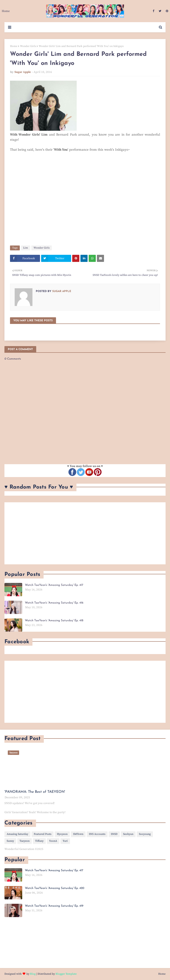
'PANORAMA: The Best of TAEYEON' (35, 792)
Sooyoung (145, 834)
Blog (33, 974)
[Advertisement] (85, 533)
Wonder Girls (28, 46)
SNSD (114, 834)
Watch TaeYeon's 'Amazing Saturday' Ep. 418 (54, 621)
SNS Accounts (97, 834)
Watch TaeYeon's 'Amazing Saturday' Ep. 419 (54, 906)
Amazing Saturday (17, 834)
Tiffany (39, 841)
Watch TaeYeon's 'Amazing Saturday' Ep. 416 (54, 603)
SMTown (78, 834)
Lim (26, 248)
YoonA (53, 841)
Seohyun (128, 834)
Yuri (65, 841)
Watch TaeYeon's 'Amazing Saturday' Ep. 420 (55, 888)
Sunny (10, 841)
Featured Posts (43, 834)
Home (14, 46)
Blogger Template (66, 974)
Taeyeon (25, 841)
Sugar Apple (23, 72)
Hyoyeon (62, 834)
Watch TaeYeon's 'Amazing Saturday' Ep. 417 (54, 585)
